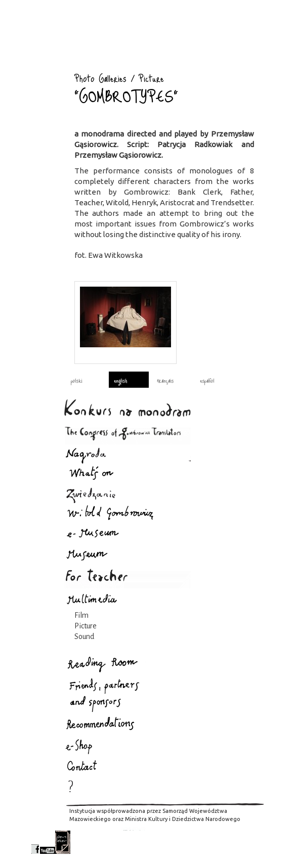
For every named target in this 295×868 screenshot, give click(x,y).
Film (81, 615)
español (207, 380)
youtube (48, 842)
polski (77, 380)
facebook (35, 842)
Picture (86, 626)
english (120, 380)
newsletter (63, 842)
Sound (84, 636)
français (165, 380)
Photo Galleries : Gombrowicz (47, 68)
